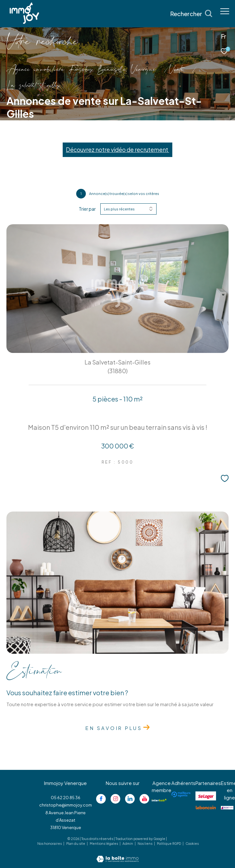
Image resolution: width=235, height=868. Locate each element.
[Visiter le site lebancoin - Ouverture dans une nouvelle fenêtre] (206, 808)
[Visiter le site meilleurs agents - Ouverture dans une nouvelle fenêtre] (181, 794)
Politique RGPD (169, 844)
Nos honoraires (50, 844)
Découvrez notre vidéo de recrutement (117, 150)
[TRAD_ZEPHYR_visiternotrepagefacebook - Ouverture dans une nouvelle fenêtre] (101, 799)
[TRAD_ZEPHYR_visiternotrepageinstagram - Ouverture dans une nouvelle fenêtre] (115, 799)
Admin (128, 844)
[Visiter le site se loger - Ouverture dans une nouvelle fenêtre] (206, 796)
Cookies (192, 844)
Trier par (87, 209)
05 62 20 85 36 (66, 798)
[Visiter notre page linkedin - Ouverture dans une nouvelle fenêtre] (130, 799)
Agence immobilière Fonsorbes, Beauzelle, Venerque (81, 70)
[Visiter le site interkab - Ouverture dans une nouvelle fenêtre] (159, 800)
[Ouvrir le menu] (225, 11)
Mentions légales (104, 844)
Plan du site (76, 844)
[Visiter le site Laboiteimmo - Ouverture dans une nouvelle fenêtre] (117, 855)
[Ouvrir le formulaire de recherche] (191, 14)
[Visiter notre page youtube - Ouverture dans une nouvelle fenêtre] (144, 799)
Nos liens (145, 844)
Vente (176, 70)
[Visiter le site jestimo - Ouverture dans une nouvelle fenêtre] (227, 808)
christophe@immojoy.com (66, 805)
